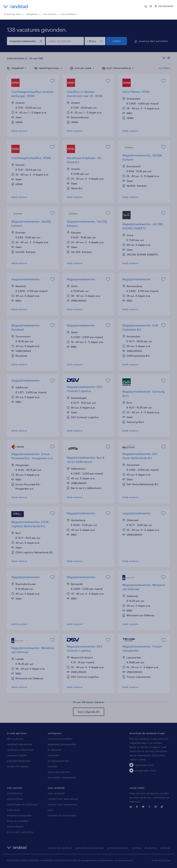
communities (15, 799)
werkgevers (33, 14)
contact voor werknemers (63, 799)
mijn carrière (51, 14)
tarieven (53, 766)
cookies (136, 848)
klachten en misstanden (62, 815)
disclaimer (151, 848)
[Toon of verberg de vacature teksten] (166, 58)
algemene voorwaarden (62, 744)
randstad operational (19, 744)
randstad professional (20, 750)
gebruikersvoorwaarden (90, 848)
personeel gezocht (59, 772)
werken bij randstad (60, 848)
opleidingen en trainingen (22, 804)
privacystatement (118, 848)
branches (53, 755)
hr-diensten (55, 750)
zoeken (117, 41)
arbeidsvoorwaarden (19, 815)
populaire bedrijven (19, 761)
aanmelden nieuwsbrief (62, 777)
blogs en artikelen (18, 821)
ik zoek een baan (14, 14)
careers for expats (18, 766)
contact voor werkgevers (63, 804)
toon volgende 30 (88, 712)
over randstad (70, 14)
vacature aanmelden (60, 739)
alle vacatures (15, 739)
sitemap (165, 848)
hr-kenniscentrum (58, 761)
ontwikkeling (15, 793)
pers (50, 810)
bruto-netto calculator (20, 832)
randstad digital (17, 755)
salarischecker (15, 826)
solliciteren (13, 810)
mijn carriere (14, 788)
